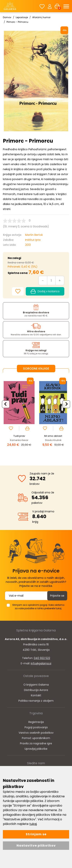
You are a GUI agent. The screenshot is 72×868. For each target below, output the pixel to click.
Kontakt (36, 695)
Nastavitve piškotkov (36, 846)
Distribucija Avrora (36, 690)
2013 (28, 245)
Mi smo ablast (53, 436)
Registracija (36, 722)
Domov (7, 17)
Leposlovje (22, 17)
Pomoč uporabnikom (36, 738)
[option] (19, 416)
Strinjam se (36, 834)
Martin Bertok (34, 235)
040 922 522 (42, 658)
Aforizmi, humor (41, 17)
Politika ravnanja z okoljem (36, 701)
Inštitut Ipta (33, 240)
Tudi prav (19, 436)
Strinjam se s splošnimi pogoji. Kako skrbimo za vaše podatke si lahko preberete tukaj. (38, 607)
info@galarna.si (41, 663)
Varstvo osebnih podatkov (36, 733)
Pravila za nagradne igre (36, 743)
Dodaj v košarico (45, 292)
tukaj (33, 824)
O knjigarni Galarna (36, 685)
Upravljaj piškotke (36, 749)
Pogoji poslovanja (36, 727)
